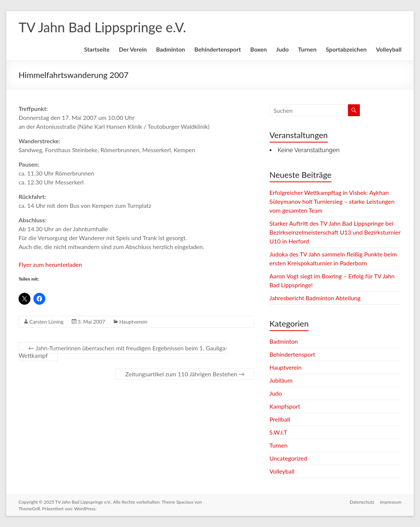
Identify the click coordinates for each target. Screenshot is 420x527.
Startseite (97, 49)
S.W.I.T (279, 432)
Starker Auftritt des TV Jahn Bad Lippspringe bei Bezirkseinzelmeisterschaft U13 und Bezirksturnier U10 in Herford (335, 232)
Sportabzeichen (346, 49)
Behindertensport (217, 49)
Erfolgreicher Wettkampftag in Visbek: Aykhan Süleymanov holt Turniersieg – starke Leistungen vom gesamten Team (332, 201)
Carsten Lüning (46, 322)
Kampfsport (285, 406)
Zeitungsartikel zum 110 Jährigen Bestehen (185, 374)
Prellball (280, 419)
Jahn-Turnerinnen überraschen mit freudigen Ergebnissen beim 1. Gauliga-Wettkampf (123, 352)
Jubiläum (281, 380)
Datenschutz (362, 502)
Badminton (170, 49)
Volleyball (389, 49)
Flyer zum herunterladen (50, 264)
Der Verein (133, 49)
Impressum (391, 502)
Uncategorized (289, 458)
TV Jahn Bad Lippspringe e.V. (102, 27)
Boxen (259, 49)
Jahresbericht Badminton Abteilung (315, 298)
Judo (283, 49)
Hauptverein (133, 322)
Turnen (307, 49)
